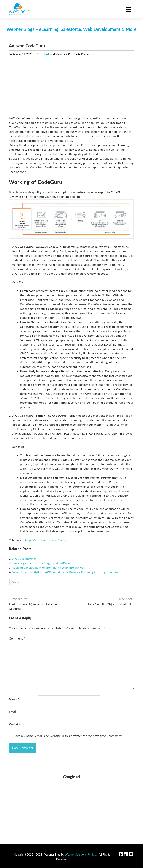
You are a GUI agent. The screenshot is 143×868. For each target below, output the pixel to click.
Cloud (40, 54)
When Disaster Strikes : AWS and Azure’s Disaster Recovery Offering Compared (66, 572)
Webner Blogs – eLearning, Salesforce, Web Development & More (71, 29)
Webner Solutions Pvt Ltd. (81, 854)
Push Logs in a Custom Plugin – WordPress (41, 563)
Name (14, 699)
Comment (17, 638)
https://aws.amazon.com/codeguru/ (49, 540)
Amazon (16, 582)
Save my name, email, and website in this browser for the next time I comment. (68, 736)
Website (15, 724)
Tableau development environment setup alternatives (49, 567)
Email (14, 712)
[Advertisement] (71, 85)
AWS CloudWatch (25, 559)
